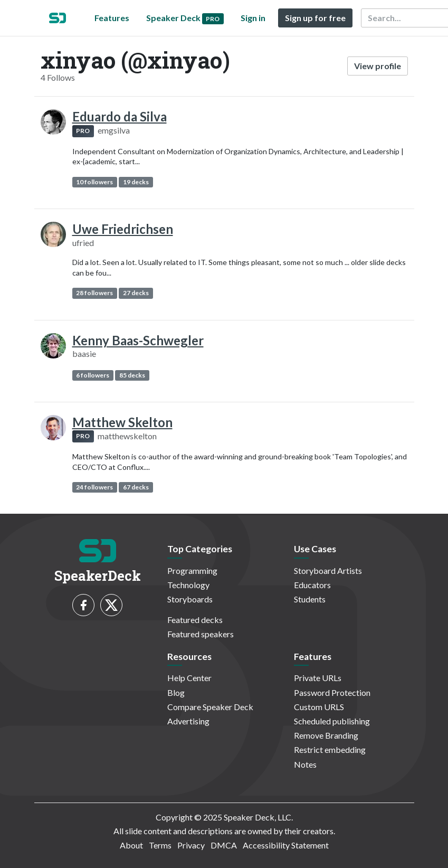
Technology (188, 585)
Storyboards (190, 599)
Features (112, 18)
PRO (83, 131)
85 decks (132, 375)
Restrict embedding (330, 749)
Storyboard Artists (328, 570)
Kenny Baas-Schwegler (138, 340)
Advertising (188, 721)
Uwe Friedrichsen (123, 229)
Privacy (191, 845)
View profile (378, 66)
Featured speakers (201, 634)
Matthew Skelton (122, 422)
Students (310, 599)
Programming (192, 570)
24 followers (94, 487)
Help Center (189, 678)
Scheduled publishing (332, 721)
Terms (160, 845)
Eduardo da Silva (120, 116)
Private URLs (318, 678)
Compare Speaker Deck (210, 707)
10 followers (94, 182)
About (131, 845)
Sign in (253, 18)
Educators (312, 585)
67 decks (136, 487)
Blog (176, 692)
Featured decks (195, 620)
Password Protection (332, 692)
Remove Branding (326, 735)
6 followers (93, 375)
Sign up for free (315, 18)
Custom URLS (319, 707)
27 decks (136, 293)
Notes (305, 764)
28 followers (94, 293)
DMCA (224, 845)
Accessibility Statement (286, 845)
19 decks (136, 182)
